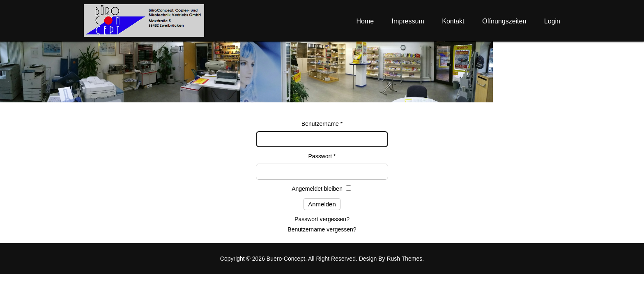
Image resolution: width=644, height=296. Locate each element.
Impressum (408, 21)
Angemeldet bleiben (317, 189)
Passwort (322, 156)
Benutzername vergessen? (322, 229)
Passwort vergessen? (322, 219)
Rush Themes (404, 259)
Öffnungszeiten (504, 21)
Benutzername (322, 124)
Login (552, 21)
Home (365, 21)
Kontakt (453, 21)
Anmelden (322, 204)
